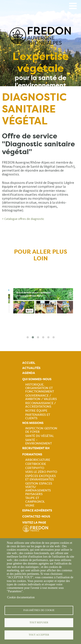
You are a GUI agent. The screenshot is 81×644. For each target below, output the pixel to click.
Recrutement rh (36, 448)
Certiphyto (35, 468)
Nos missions (33, 423)
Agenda (29, 373)
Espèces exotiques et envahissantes (40, 478)
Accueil (29, 363)
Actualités (31, 368)
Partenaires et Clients (38, 416)
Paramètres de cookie (39, 610)
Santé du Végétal (40, 436)
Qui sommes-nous (37, 379)
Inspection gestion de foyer (41, 430)
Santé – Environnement (39, 442)
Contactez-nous (36, 517)
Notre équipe (36, 411)
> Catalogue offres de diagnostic (23, 219)
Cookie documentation (21, 597)
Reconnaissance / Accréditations (40, 405)
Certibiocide (36, 464)
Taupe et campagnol (35, 500)
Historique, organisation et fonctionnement (40, 388)
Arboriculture (38, 460)
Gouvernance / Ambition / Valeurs (41, 397)
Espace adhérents (37, 510)
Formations (32, 454)
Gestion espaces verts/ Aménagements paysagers (39, 489)
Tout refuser (39, 622)
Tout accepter (39, 635)
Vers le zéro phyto (41, 472)
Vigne (30, 505)
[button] (28, 337)
